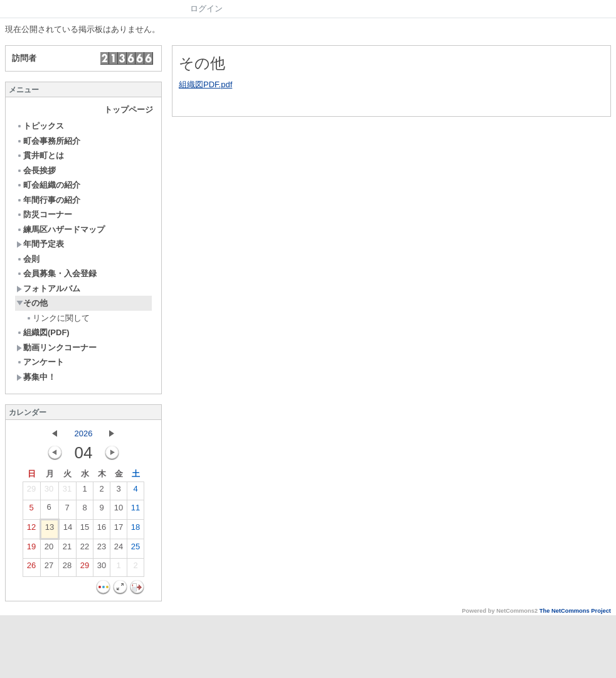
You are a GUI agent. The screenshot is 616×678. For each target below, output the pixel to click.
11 (135, 510)
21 (67, 549)
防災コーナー (44, 214)
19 (31, 549)
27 (49, 568)
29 (31, 492)
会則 (28, 259)
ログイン (206, 8)
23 (102, 549)
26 (31, 568)
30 (49, 492)
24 (119, 549)
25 (135, 549)
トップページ (129, 110)
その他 (32, 303)
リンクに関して (58, 318)
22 (85, 549)
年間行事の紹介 (48, 200)
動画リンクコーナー (56, 347)
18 (135, 530)
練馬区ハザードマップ (61, 229)
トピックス (40, 126)
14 (68, 530)
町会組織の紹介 (48, 185)
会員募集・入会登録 (56, 273)
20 (49, 549)
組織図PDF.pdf (205, 84)
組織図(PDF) (43, 332)
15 (85, 530)
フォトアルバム (48, 288)
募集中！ (36, 377)
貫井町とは (40, 155)
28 (67, 568)
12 (31, 530)
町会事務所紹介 (48, 141)
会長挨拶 (36, 170)
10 (119, 510)
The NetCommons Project (575, 611)
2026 (84, 433)
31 (67, 492)
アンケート (40, 362)
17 (119, 530)
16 (102, 530)
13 (50, 530)
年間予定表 (40, 244)
